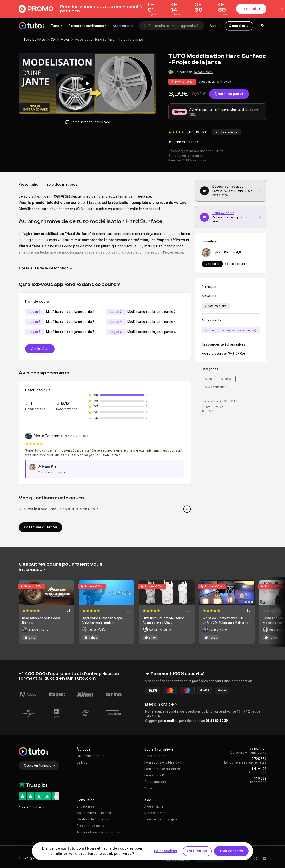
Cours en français (40, 766)
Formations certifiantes (162, 769)
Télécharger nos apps (161, 819)
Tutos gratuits (155, 782)
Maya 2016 (210, 296)
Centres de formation (93, 819)
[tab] (30, 184)
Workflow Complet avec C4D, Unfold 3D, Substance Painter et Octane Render (226, 623)
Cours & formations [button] (159, 749)
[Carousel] (142, 612)
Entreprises (86, 806)
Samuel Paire (218, 630)
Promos (150, 788)
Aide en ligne (154, 806)
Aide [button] (148, 800)
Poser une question (41, 527)
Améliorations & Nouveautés (98, 832)
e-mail (169, 721)
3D (53, 40)
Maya (65, 40)
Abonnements (123, 26)
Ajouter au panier (229, 94)
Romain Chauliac (160, 630)
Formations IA (155, 775)
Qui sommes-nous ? (92, 756)
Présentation (30, 184)
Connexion (239, 26)
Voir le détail (40, 349)
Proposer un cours (91, 826)
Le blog (82, 762)
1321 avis (37, 807)
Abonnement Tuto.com (94, 813)
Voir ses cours (235, 264)
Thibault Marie (38, 630)
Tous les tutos (34, 40)
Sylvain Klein (203, 72)
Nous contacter (156, 813)
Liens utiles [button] (85, 800)
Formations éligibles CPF (163, 762)
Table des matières (61, 184)
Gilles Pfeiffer (98, 630)
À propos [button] (84, 749)
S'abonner (212, 264)
